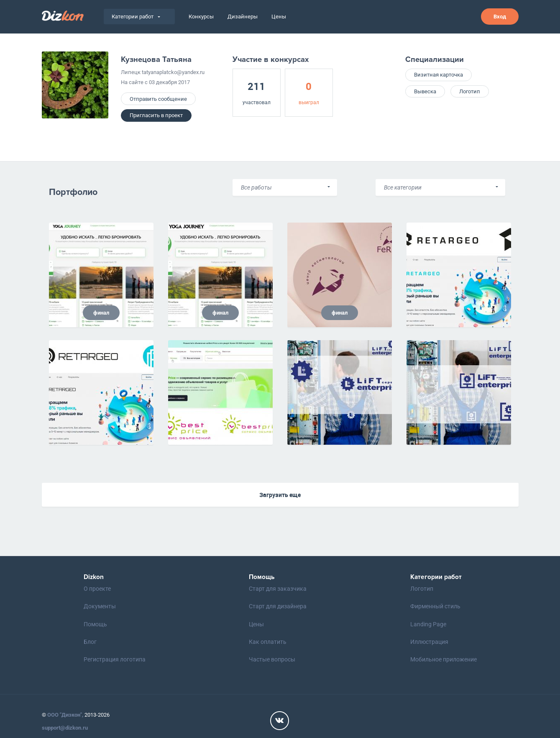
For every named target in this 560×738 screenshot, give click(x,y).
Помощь (95, 624)
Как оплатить (268, 642)
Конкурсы (201, 17)
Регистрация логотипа (115, 659)
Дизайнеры (243, 17)
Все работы (256, 187)
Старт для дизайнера (278, 606)
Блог (90, 642)
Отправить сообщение (158, 99)
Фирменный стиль (435, 606)
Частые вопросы (272, 659)
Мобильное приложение (444, 659)
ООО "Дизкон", (65, 715)
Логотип (470, 91)
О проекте (97, 589)
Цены (279, 17)
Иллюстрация (429, 642)
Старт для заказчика (278, 589)
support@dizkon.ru (65, 728)
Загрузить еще (280, 495)
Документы (100, 606)
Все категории (403, 187)
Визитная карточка (439, 75)
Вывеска (425, 91)
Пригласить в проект (156, 115)
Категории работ (136, 17)
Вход (500, 17)
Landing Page (428, 624)
